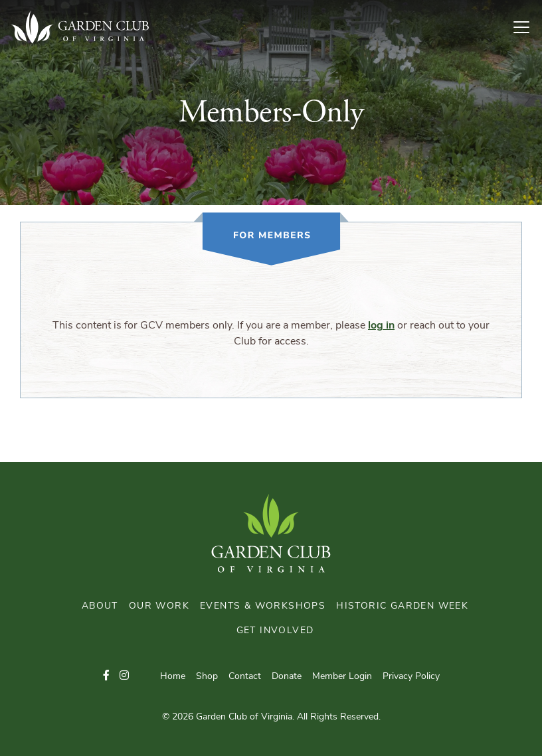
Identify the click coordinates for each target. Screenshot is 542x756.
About (100, 606)
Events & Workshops (263, 606)
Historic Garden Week (402, 606)
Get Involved (275, 631)
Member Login (342, 677)
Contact (245, 677)
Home (173, 677)
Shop (207, 677)
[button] (106, 676)
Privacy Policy (411, 677)
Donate (287, 677)
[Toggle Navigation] (527, 27)
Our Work (159, 606)
